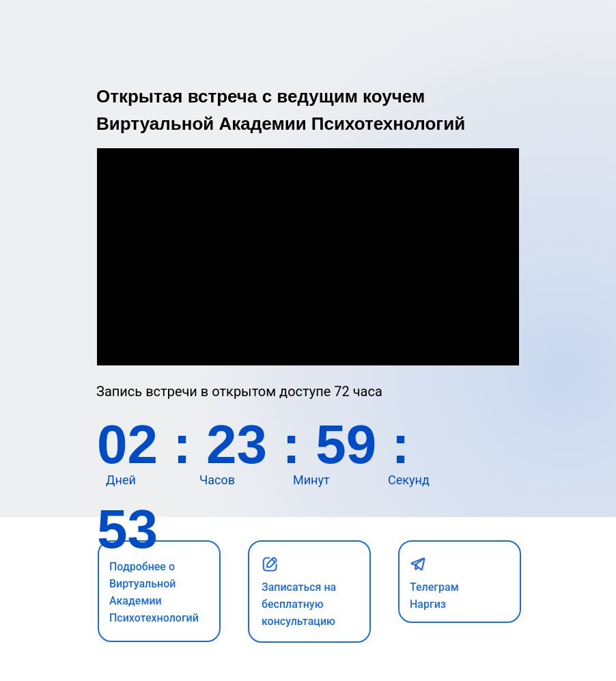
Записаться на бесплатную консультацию (299, 604)
